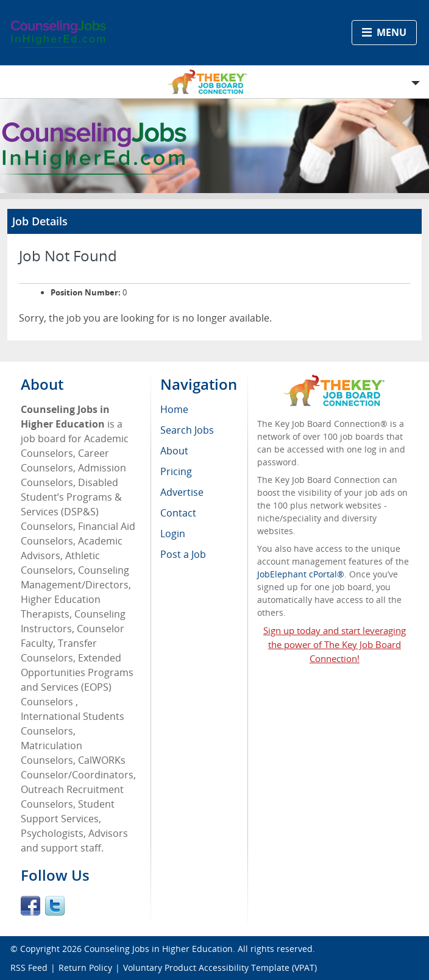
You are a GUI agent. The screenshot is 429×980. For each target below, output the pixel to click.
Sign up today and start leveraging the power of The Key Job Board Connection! (335, 644)
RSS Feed (29, 968)
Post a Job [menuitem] (183, 554)
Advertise (182, 492)
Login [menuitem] (173, 534)
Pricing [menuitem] (176, 471)
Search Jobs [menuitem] (187, 430)
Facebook (30, 906)
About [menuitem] (174, 451)
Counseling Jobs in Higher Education (158, 949)
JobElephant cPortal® (301, 574)
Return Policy (85, 968)
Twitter (55, 906)
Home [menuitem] (174, 409)
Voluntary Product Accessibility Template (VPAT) (220, 968)
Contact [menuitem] (178, 513)
